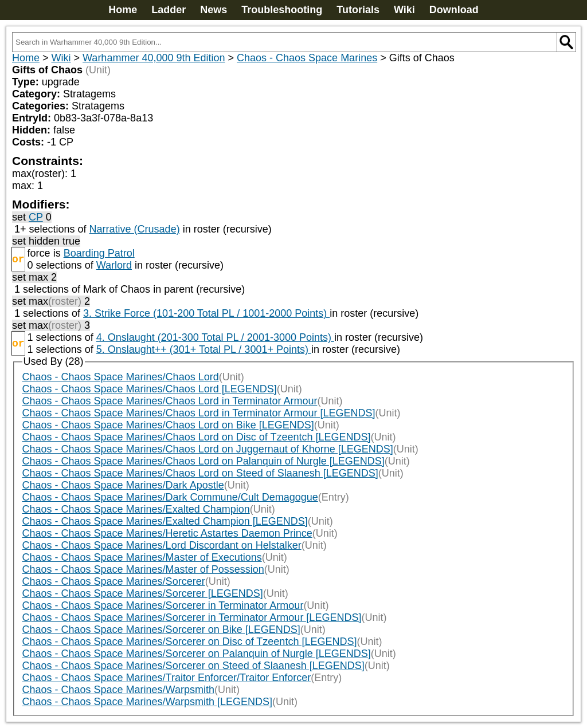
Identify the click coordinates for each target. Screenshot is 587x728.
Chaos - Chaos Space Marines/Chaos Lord (121, 377)
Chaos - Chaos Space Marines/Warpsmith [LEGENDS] (148, 702)
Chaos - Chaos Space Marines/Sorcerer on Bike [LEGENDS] (161, 629)
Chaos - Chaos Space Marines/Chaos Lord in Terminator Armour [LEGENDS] (199, 413)
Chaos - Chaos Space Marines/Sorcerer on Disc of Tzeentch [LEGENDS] (190, 642)
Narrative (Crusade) (135, 229)
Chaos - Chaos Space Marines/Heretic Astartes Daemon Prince (167, 533)
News (214, 10)
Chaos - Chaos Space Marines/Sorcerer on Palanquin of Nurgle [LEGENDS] (197, 654)
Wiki (404, 10)
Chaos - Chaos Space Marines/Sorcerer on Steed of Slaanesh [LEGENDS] (193, 666)
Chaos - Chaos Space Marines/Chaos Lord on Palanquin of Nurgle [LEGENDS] (204, 461)
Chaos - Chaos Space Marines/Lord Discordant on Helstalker (162, 545)
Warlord (114, 265)
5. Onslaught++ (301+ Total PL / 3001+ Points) (204, 349)
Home (123, 10)
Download (454, 10)
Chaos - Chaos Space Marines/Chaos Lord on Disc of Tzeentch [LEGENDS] (197, 437)
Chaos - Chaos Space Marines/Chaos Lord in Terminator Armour (170, 401)
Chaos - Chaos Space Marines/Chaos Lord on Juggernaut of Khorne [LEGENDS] (208, 449)
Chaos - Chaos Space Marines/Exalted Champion (136, 509)
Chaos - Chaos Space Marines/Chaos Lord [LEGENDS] (150, 389)
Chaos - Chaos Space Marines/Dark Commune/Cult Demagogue (170, 497)
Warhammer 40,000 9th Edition (154, 58)
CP (36, 217)
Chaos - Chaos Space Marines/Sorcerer (114, 581)
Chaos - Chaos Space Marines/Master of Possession (143, 569)
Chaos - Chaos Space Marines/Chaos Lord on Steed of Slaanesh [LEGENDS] (200, 473)
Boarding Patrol (99, 253)
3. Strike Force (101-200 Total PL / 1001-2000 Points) (206, 313)
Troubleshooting (282, 10)
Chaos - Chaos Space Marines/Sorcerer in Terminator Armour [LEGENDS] (192, 617)
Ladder (169, 10)
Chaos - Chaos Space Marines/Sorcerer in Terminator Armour (163, 605)
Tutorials (358, 10)
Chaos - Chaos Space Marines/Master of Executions (142, 557)
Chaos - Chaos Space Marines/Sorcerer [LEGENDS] (143, 593)
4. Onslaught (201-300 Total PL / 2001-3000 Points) (215, 337)
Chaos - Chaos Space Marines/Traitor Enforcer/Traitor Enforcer (167, 678)
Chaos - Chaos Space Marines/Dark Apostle (123, 485)
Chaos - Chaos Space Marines (307, 58)
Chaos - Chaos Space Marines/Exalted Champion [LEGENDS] (165, 521)
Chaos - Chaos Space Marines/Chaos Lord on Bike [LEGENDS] (168, 425)
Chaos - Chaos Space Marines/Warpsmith (118, 690)
